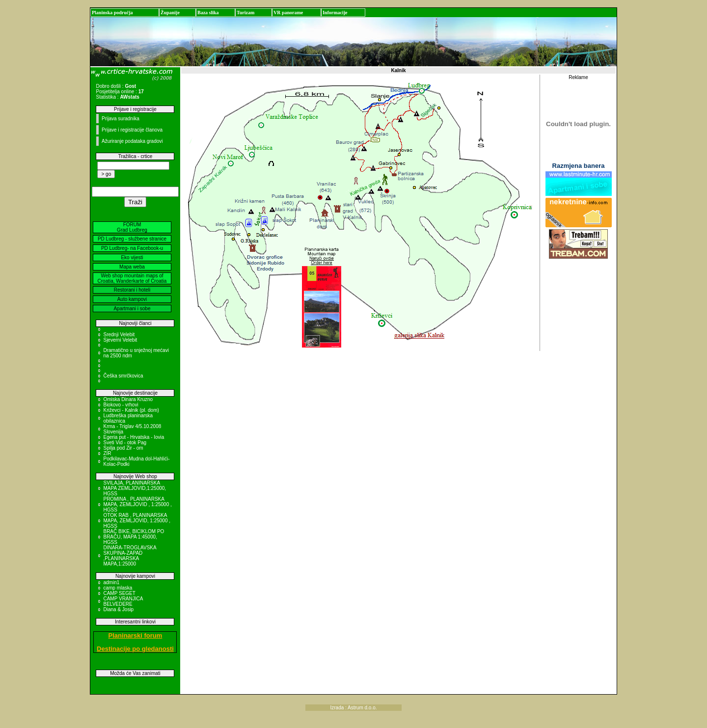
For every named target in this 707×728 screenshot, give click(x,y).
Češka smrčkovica (123, 376)
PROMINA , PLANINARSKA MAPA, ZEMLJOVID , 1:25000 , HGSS (137, 504)
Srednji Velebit (119, 335)
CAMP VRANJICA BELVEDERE (123, 601)
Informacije (335, 13)
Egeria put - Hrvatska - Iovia (134, 437)
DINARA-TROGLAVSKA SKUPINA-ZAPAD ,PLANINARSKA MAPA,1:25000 (130, 556)
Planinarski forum (136, 635)
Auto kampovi (132, 299)
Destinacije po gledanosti (135, 649)
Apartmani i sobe (132, 309)
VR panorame (288, 13)
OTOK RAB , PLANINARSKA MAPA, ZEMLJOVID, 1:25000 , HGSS (137, 521)
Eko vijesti (132, 257)
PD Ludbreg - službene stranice (132, 239)
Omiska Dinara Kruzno (128, 399)
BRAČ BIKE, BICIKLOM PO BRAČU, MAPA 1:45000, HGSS (134, 537)
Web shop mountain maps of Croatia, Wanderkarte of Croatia (132, 278)
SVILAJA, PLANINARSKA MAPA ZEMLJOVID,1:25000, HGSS (135, 488)
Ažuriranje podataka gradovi (132, 141)
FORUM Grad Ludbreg (132, 227)
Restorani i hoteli (132, 290)
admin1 (111, 582)
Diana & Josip (118, 609)
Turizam (245, 13)
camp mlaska (118, 588)
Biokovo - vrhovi (121, 405)
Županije (170, 13)
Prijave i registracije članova (132, 130)
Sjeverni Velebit (120, 340)
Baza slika (208, 13)
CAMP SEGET (119, 593)
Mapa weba (132, 267)
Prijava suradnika (121, 119)
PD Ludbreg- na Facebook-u (132, 248)
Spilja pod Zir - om (123, 448)
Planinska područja (112, 13)
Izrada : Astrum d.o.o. (353, 708)
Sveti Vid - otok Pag (125, 443)
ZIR (107, 453)
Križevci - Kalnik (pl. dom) (131, 410)
